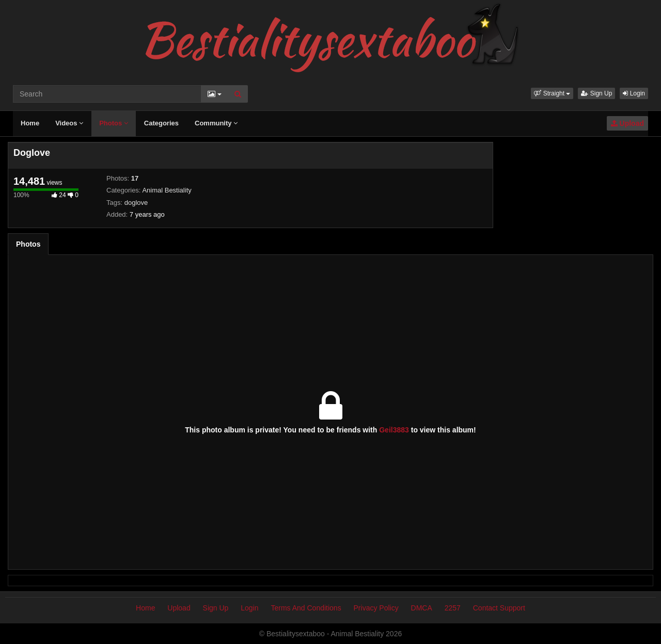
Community (216, 123)
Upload (627, 123)
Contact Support (499, 608)
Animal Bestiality (167, 190)
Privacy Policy (376, 608)
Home (30, 123)
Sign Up (596, 93)
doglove (136, 203)
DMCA (422, 608)
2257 (453, 608)
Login (634, 93)
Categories (161, 123)
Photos (114, 123)
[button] (552, 93)
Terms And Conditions (306, 608)
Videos (69, 123)
